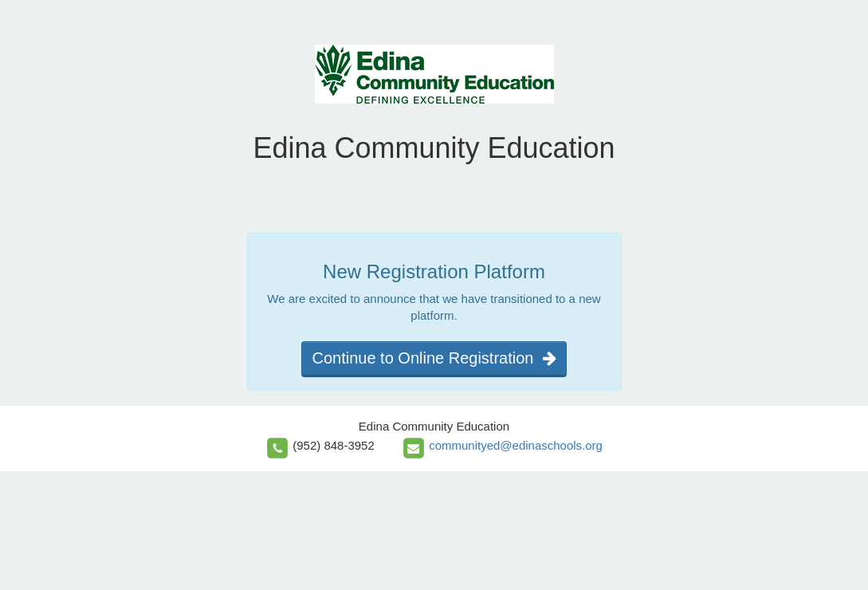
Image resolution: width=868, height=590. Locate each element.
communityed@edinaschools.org (516, 445)
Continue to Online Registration (434, 358)
